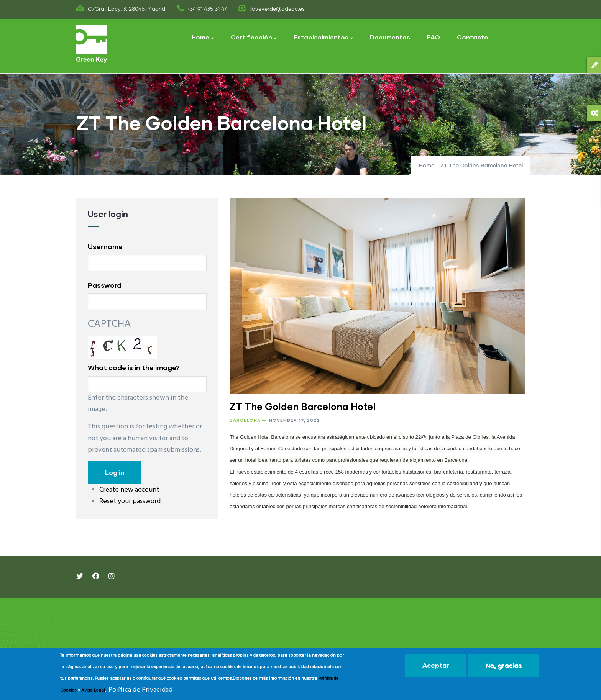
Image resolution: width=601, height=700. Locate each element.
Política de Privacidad (140, 690)
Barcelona (245, 420)
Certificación (254, 38)
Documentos (390, 37)
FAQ (434, 37)
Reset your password (130, 501)
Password (105, 285)
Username (105, 246)
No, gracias (503, 665)
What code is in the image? (134, 367)
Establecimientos (323, 38)
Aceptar (436, 665)
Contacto (473, 37)
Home (203, 38)
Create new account (129, 490)
